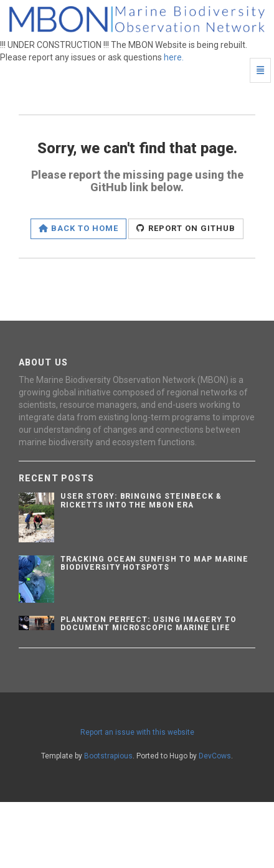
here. (174, 57)
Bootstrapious (108, 756)
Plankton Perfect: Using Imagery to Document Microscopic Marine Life (149, 624)
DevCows (215, 756)
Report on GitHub (186, 228)
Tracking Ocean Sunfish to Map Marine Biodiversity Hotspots (154, 563)
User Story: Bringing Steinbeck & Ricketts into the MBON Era (141, 500)
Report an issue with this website (137, 732)
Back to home (79, 228)
